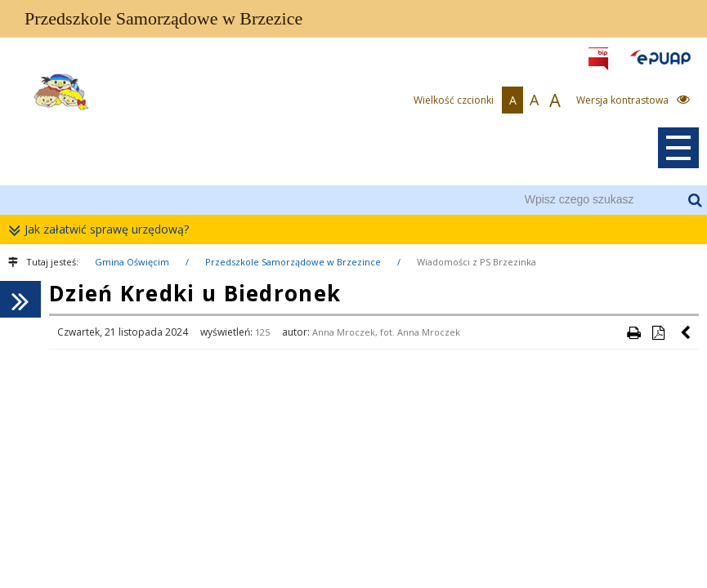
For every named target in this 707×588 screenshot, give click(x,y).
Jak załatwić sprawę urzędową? (103, 230)
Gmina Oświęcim (132, 262)
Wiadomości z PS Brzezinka (477, 262)
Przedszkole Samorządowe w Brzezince (293, 262)
